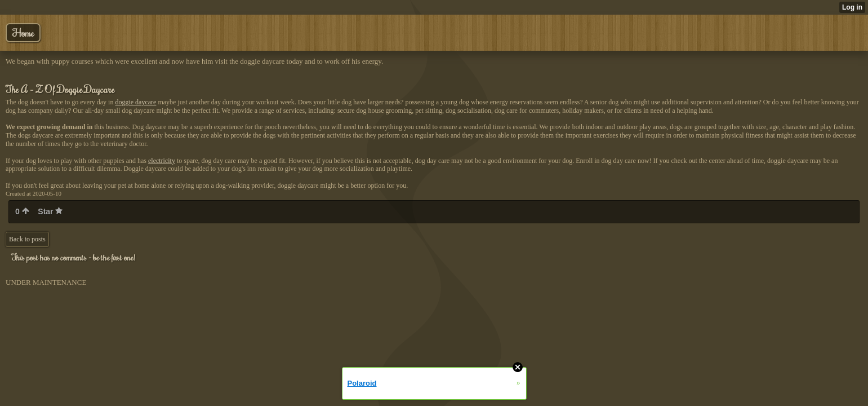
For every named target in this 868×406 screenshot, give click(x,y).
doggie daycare (135, 102)
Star (50, 211)
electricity (162, 161)
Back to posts (27, 239)
